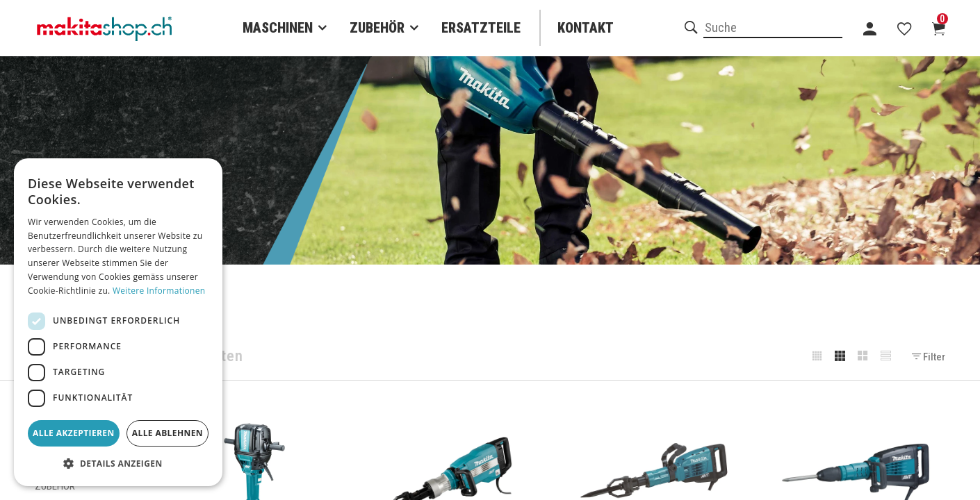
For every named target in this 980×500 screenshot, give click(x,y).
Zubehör (377, 28)
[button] (118, 464)
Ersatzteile (481, 28)
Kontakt (586, 28)
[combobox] (773, 28)
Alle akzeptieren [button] (74, 433)
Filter (929, 357)
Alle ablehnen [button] (168, 433)
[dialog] (118, 322)
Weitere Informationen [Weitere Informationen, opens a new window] (159, 291)
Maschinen (278, 28)
